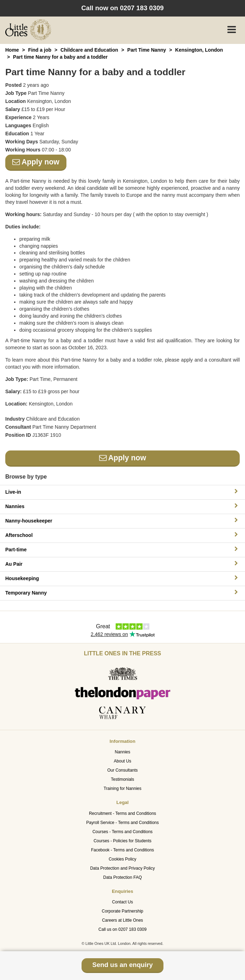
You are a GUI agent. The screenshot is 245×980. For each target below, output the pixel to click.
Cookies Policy (122, 859)
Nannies (122, 752)
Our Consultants (122, 770)
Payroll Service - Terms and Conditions (122, 823)
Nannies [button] (122, 506)
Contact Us (122, 902)
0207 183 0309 (142, 8)
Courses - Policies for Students (122, 841)
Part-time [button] (122, 549)
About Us (122, 761)
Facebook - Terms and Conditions (122, 850)
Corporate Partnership (122, 911)
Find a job (40, 50)
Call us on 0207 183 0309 (122, 929)
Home (12, 50)
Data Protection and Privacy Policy (122, 868)
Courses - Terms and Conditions (122, 832)
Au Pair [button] (122, 564)
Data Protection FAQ (122, 877)
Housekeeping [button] (122, 578)
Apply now (36, 162)
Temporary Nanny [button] (122, 593)
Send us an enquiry (122, 965)
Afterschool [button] (122, 535)
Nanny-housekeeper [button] (122, 521)
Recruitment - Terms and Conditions (122, 813)
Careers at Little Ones (122, 920)
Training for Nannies (123, 788)
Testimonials (122, 779)
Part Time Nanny (147, 50)
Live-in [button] (122, 492)
